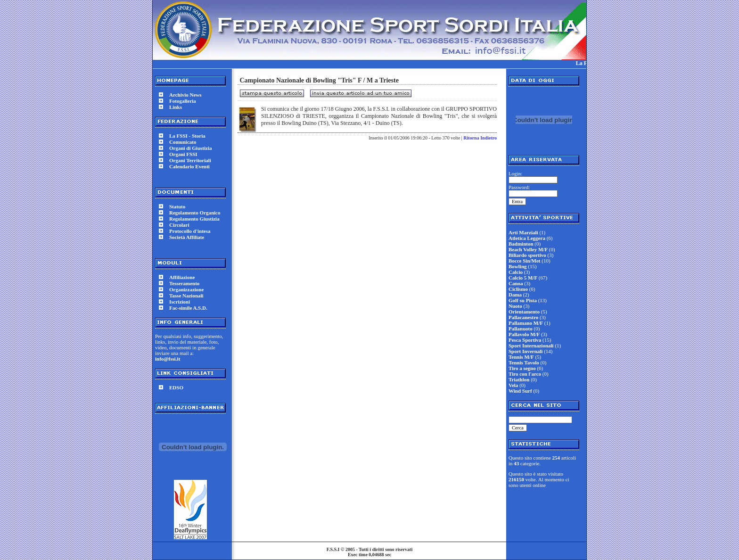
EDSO (176, 387)
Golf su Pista (523, 300)
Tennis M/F (521, 357)
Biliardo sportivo (527, 255)
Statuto (177, 206)
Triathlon (519, 379)
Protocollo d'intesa (190, 231)
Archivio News (185, 95)
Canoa (516, 283)
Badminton (521, 244)
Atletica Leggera (527, 238)
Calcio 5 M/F (523, 278)
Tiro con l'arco (525, 374)
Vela (513, 385)
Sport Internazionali (531, 346)
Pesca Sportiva (525, 340)
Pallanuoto (521, 329)
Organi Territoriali (190, 160)
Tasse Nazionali (186, 296)
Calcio (516, 272)
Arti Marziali (523, 232)
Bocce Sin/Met (525, 261)
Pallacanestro (523, 317)
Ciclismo (518, 289)
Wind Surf (520, 391)
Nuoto (515, 306)
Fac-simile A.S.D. (188, 308)
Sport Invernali (526, 351)
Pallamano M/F (526, 323)
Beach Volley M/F (528, 249)
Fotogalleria (183, 101)
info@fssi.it (168, 359)
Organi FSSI (183, 154)
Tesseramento (184, 283)
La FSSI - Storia (187, 136)
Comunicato (183, 142)
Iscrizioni (180, 302)
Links (176, 107)
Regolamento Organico (195, 213)
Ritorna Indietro (480, 138)
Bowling (518, 266)
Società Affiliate (187, 237)
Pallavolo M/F (524, 334)
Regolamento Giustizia (194, 219)
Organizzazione (186, 289)
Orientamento (524, 312)
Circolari (179, 225)
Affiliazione (182, 277)
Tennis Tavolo (524, 362)
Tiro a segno (522, 368)
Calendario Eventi (189, 166)
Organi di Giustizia (190, 148)
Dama (515, 295)
